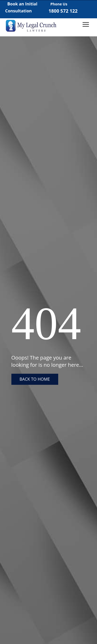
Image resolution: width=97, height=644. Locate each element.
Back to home (35, 379)
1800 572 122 (63, 11)
